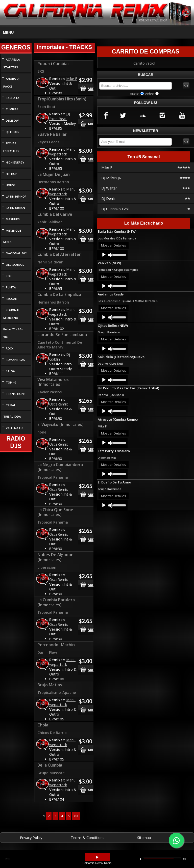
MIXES (7, 242)
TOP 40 (11, 382)
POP (9, 276)
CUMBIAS (12, 109)
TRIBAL (11, 405)
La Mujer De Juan (54, 174)
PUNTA (11, 287)
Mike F (72, 79)
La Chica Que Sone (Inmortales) (55, 512)
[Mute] (110, 255)
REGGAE (11, 299)
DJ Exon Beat (60, 116)
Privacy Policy (31, 838)
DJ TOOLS (13, 132)
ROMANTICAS (15, 360)
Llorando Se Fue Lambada (62, 335)
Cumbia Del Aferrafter (59, 254)
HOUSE (11, 185)
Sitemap (144, 838)
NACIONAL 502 (16, 253)
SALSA (10, 371)
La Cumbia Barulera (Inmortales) (56, 602)
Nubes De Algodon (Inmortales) (55, 557)
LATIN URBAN (15, 208)
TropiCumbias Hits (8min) (62, 99)
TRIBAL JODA (12, 416)
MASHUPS (13, 219)
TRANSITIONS (16, 394)
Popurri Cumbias (53, 64)
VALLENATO (14, 428)
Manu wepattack (62, 152)
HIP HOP (11, 174)
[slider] (119, 254)
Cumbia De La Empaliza (59, 294)
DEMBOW (12, 120)
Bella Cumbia (50, 765)
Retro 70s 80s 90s (13, 333)
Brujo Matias (50, 685)
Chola (43, 725)
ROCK (10, 348)
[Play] (104, 255)
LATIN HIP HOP (16, 196)
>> (76, 816)
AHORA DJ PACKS (11, 83)
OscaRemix (59, 404)
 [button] (97, 857)
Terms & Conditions (88, 838)
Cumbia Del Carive (55, 214)
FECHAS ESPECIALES (11, 147)
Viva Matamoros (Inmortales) (53, 382)
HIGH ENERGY (15, 162)
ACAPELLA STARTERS (12, 63)
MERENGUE (13, 230)
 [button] (184, 859)
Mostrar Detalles (114, 245)
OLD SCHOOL (15, 265)
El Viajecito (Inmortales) (60, 424)
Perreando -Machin (56, 645)
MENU (8, 33)
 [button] (140, 859)
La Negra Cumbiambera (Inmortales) (60, 467)
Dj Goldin (60, 357)
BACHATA (13, 98)
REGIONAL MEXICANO (12, 314)
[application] (112, 255)
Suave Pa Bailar (52, 134)
